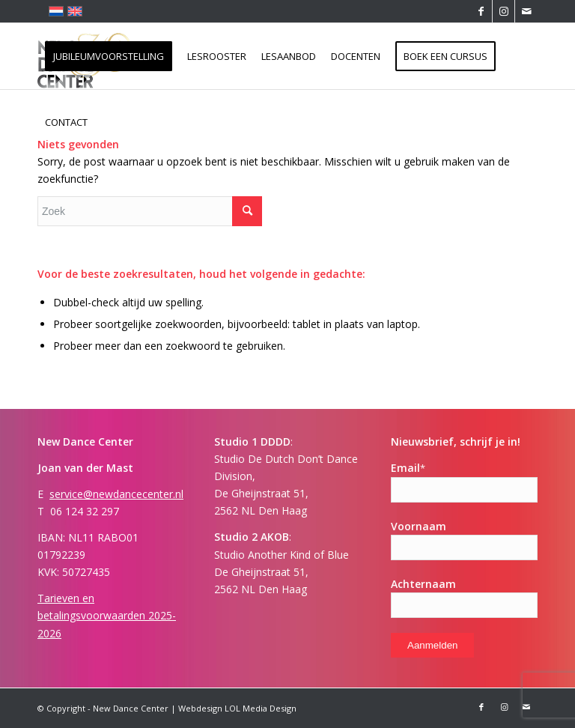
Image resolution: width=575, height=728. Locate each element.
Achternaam (423, 584)
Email (408, 468)
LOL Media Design (261, 708)
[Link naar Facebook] (481, 11)
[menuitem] (109, 56)
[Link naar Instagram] (503, 11)
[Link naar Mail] (526, 11)
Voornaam (419, 526)
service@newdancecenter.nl (116, 494)
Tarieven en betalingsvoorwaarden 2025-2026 (107, 615)
